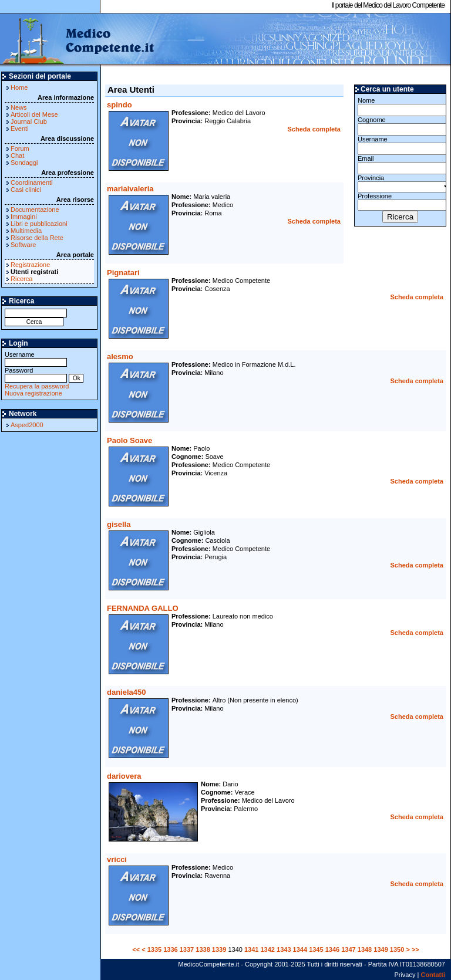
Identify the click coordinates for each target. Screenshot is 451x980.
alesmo (120, 356)
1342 (267, 949)
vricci (117, 859)
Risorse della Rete (37, 238)
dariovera (124, 776)
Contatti (433, 975)
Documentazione (35, 209)
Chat (17, 156)
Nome (400, 107)
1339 (219, 949)
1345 (316, 949)
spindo (120, 105)
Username (36, 358)
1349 (381, 949)
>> (415, 949)
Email (400, 165)
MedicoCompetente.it (78, 40)
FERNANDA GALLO (143, 608)
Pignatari (123, 273)
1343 (284, 949)
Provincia (400, 183)
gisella (119, 524)
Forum (20, 148)
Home (19, 87)
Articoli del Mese (34, 114)
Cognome (400, 126)
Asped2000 (27, 425)
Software (23, 245)
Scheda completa (314, 129)
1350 (397, 949)
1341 (251, 949)
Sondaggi (24, 163)
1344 (300, 949)
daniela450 (127, 692)
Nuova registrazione (33, 393)
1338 (203, 949)
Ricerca (21, 279)
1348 (365, 949)
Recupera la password (37, 386)
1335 (154, 949)
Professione (400, 202)
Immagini (24, 217)
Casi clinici (26, 190)
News (19, 107)
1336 (170, 949)
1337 (187, 949)
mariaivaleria (130, 189)
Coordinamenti (32, 183)
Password (36, 374)
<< (136, 949)
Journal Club (29, 121)
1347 (348, 949)
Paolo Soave (129, 440)
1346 (332, 949)
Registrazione (30, 265)
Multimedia (26, 231)
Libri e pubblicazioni (39, 224)
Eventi (20, 129)
